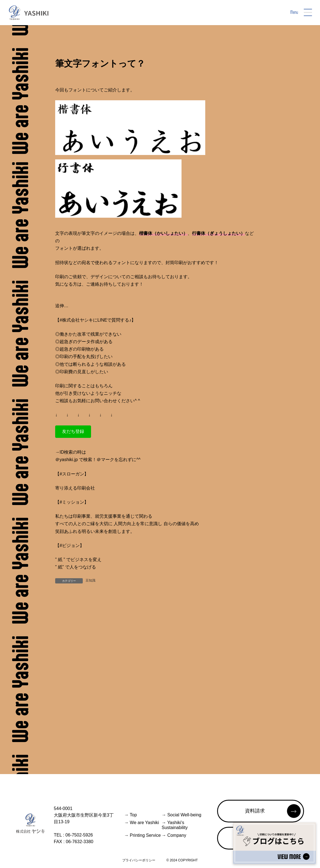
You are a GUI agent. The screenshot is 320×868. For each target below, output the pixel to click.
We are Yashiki (142, 823)
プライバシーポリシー (139, 860)
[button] (73, 432)
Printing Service (142, 835)
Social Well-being (182, 815)
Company (174, 835)
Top (130, 815)
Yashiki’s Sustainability (175, 825)
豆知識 (90, 580)
